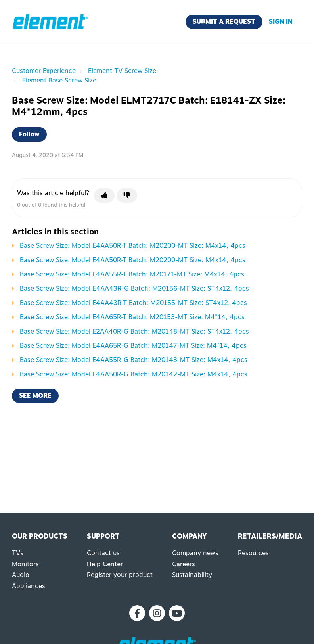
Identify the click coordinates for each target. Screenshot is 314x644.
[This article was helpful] (104, 195)
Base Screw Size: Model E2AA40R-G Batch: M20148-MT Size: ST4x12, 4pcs (134, 331)
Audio (21, 575)
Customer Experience (44, 71)
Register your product (120, 575)
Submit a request (224, 22)
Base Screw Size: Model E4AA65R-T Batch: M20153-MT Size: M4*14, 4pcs (132, 317)
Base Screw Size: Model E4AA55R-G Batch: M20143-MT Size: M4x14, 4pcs (134, 360)
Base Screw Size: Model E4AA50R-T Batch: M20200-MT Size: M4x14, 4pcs (133, 246)
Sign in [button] (281, 22)
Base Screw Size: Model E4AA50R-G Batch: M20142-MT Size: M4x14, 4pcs (134, 374)
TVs (18, 553)
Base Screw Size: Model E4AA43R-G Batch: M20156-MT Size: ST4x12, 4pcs (134, 288)
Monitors (25, 564)
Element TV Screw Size (122, 71)
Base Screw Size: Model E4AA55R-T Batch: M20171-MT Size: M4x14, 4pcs (132, 274)
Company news (195, 553)
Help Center (105, 564)
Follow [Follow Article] (29, 134)
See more (35, 396)
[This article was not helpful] (127, 195)
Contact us (103, 553)
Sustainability (192, 575)
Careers (184, 564)
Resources (253, 553)
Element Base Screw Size (59, 80)
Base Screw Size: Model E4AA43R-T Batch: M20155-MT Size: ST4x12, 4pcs (133, 303)
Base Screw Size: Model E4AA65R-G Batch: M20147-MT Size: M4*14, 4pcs (133, 346)
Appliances (29, 586)
